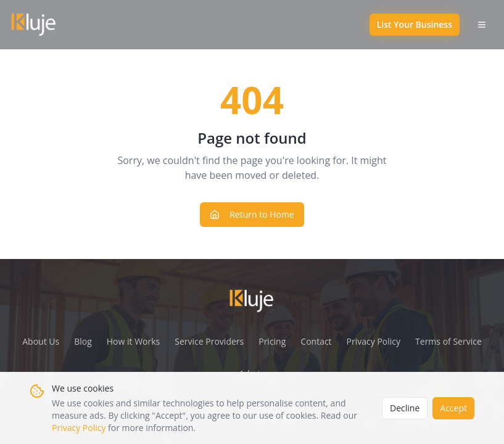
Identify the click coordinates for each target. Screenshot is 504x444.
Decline (405, 408)
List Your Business (415, 24)
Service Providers (209, 341)
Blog (83, 341)
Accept (453, 408)
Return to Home (252, 214)
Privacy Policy (79, 428)
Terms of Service (448, 341)
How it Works (134, 341)
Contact (316, 341)
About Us (41, 341)
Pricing (272, 341)
